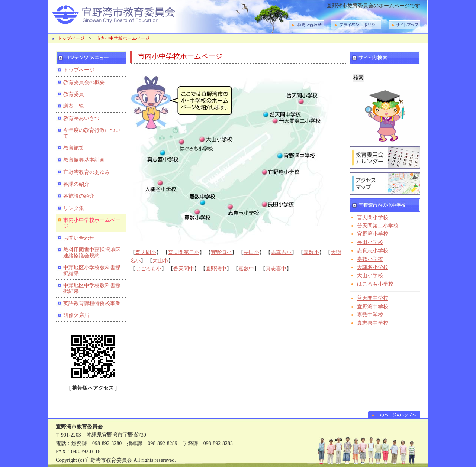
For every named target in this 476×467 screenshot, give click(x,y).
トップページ (71, 38)
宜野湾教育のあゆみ (87, 172)
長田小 (251, 252)
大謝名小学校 (373, 267)
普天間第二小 (184, 252)
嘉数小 (311, 252)
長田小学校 (370, 242)
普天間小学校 (373, 218)
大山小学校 (370, 275)
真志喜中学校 (373, 323)
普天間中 (184, 269)
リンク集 (74, 208)
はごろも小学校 (375, 284)
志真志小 (281, 252)
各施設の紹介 (79, 196)
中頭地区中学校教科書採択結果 (92, 288)
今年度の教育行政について (92, 133)
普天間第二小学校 (378, 226)
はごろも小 (148, 269)
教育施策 (74, 148)
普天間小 (146, 252)
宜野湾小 (221, 252)
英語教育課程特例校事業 (92, 303)
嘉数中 (246, 269)
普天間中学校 (373, 298)
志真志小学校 (373, 251)
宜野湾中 (216, 269)
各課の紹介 (76, 184)
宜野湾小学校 (373, 234)
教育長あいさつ (81, 118)
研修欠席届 (76, 315)
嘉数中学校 (370, 315)
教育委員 (74, 94)
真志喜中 (276, 269)
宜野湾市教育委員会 (145, 14)
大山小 (160, 261)
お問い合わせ (79, 238)
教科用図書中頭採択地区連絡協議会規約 (92, 253)
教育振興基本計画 (84, 160)
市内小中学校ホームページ (123, 38)
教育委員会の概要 (84, 82)
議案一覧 (74, 106)
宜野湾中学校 (373, 307)
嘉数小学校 (370, 259)
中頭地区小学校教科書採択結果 (92, 270)
